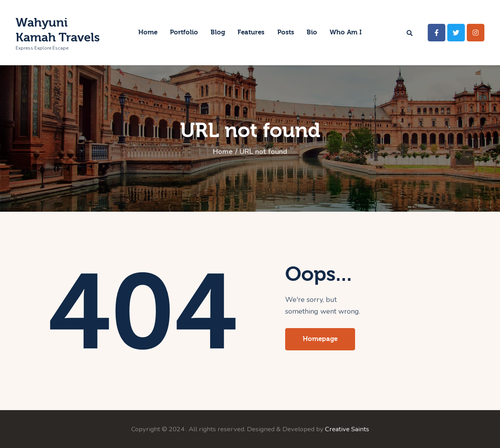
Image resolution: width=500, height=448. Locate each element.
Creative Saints (347, 429)
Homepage (320, 339)
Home (223, 152)
